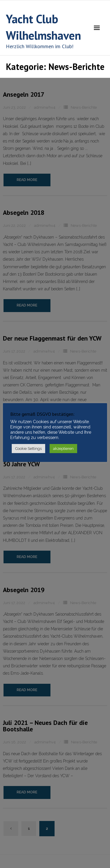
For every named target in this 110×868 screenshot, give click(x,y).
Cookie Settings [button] (28, 449)
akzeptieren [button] (63, 449)
